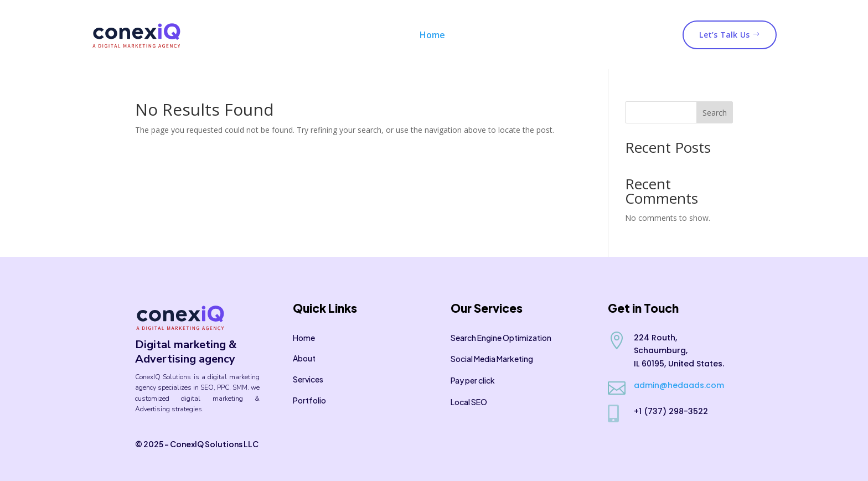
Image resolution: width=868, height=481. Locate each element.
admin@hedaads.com (679, 385)
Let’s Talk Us (730, 35)
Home (432, 35)
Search (715, 113)
